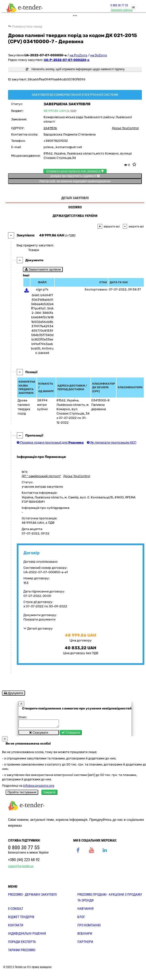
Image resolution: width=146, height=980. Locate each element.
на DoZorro (99, 55)
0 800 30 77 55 (119, 5)
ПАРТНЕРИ (85, 943)
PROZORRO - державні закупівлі (32, 896)
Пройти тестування (22, 794)
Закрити (49, 794)
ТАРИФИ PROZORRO (22, 951)
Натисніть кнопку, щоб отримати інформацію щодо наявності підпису (75, 69)
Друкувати (14, 693)
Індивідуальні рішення (27, 935)
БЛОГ (81, 918)
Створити (71, 734)
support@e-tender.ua (21, 868)
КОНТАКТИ (16, 927)
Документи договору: (40, 615)
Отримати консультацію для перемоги (75, 171)
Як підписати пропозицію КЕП (112, 442)
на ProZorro (78, 55)
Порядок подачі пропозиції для (50, 442)
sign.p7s (42, 289)
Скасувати (39, 734)
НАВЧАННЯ (86, 910)
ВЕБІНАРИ (85, 935)
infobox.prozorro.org (39, 787)
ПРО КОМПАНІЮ (89, 927)
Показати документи (39, 619)
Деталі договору (38, 628)
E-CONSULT (16, 910)
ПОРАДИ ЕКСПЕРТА (22, 943)
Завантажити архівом (43, 269)
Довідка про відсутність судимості (75, 176)
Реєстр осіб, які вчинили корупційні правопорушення (75, 181)
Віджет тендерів (21, 918)
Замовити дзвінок (121, 10)
